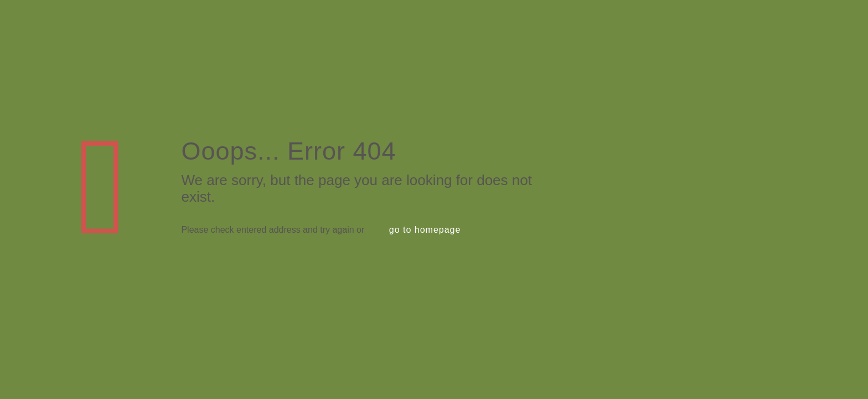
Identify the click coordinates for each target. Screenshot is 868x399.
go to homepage (425, 230)
